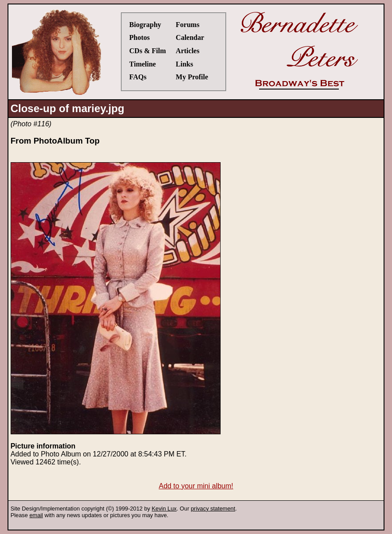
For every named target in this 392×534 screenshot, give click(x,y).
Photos (140, 37)
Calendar (190, 37)
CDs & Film (148, 51)
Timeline (143, 64)
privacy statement (213, 509)
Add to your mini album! (196, 486)
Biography (145, 25)
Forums (188, 25)
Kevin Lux (164, 509)
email (36, 515)
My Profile (192, 77)
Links (184, 64)
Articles (188, 51)
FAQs (138, 77)
